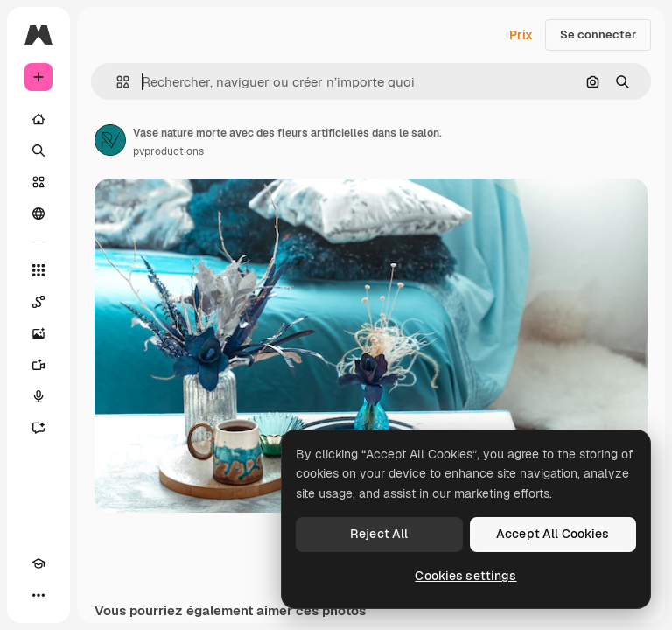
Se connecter (598, 35)
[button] (116, 82)
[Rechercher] (38, 150)
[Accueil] (38, 119)
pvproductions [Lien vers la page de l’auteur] (168, 151)
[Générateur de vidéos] (38, 365)
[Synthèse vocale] (38, 396)
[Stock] (38, 182)
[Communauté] (38, 213)
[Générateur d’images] (38, 333)
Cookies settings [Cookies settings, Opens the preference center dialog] (465, 576)
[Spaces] (38, 302)
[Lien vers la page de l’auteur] (110, 140)
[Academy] (38, 563)
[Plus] (38, 595)
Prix (521, 35)
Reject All (379, 534)
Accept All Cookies (553, 534)
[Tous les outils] (38, 270)
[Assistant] (38, 428)
